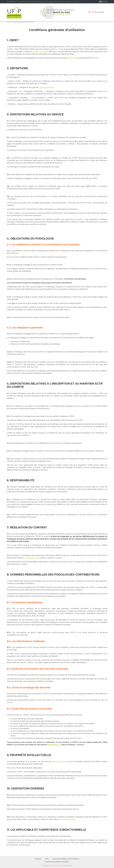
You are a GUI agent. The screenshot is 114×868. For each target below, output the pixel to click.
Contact (103, 2)
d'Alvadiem (75, 2)
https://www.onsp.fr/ (40, 52)
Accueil (9, 22)
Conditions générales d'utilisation (57, 862)
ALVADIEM (72, 58)
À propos (38, 859)
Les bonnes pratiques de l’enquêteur (66, 859)
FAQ (47, 859)
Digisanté (69, 866)
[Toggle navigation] (89, 12)
